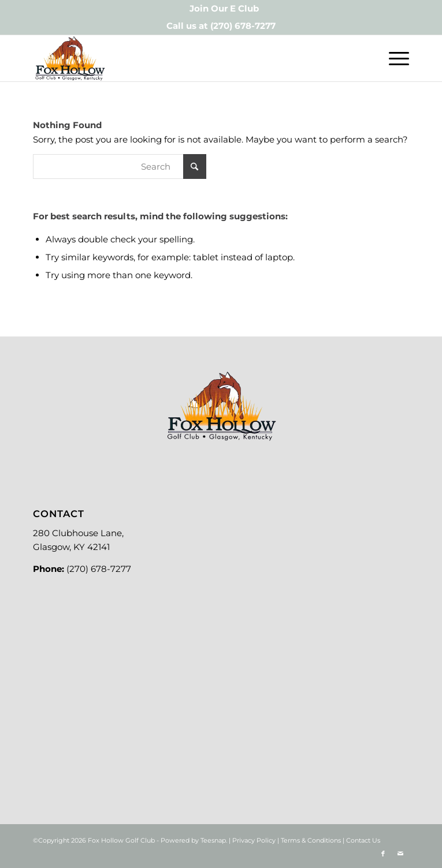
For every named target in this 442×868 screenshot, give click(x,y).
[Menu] (393, 58)
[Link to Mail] (400, 854)
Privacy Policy (254, 840)
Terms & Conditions (311, 840)
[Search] (120, 167)
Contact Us (363, 840)
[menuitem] (224, 9)
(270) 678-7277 (243, 26)
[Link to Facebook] (383, 854)
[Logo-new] (183, 58)
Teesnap (213, 840)
